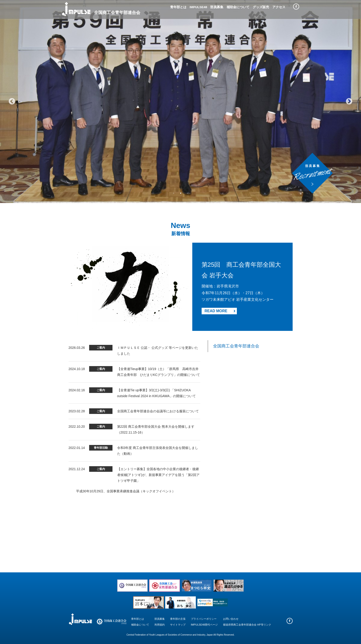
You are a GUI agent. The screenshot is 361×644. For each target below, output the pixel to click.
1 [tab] (174, 193)
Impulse (76, 9)
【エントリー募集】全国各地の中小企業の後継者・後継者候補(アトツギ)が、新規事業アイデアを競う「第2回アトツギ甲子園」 (158, 475)
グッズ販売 (261, 7)
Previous (12, 101)
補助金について (238, 7)
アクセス (279, 7)
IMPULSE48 (198, 7)
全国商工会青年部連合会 (236, 346)
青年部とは (178, 7)
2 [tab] (181, 193)
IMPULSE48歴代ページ (204, 625)
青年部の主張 (178, 619)
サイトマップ (178, 625)
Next (349, 101)
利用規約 (160, 625)
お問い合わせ (231, 619)
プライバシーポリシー (204, 619)
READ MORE (220, 311)
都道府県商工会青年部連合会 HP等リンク (247, 625)
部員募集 (217, 7)
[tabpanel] (180, 101)
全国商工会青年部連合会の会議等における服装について (158, 411)
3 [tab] (188, 193)
